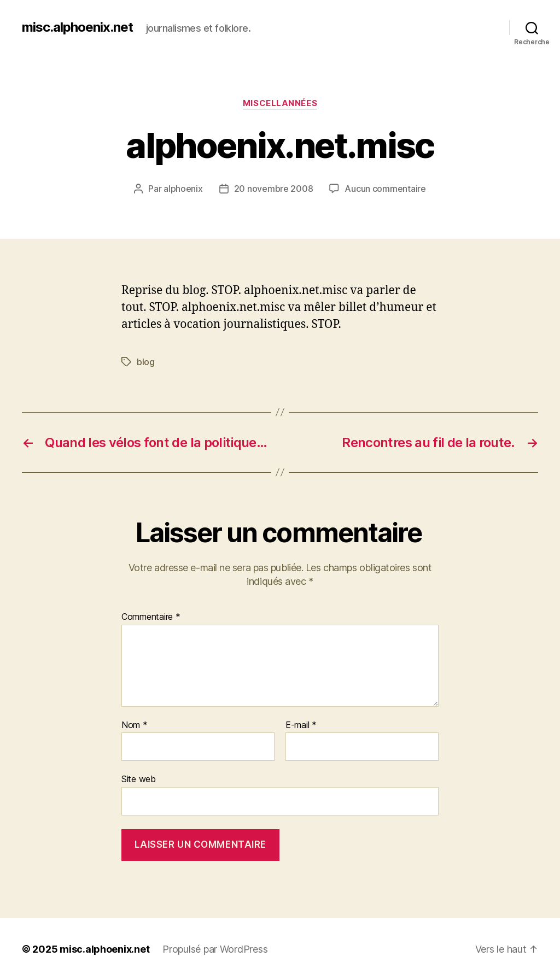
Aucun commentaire (385, 189)
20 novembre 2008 (274, 189)
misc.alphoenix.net (77, 27)
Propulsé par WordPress (215, 949)
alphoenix (183, 189)
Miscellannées (280, 103)
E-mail (301, 725)
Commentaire (151, 617)
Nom (135, 725)
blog (146, 362)
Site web (139, 779)
